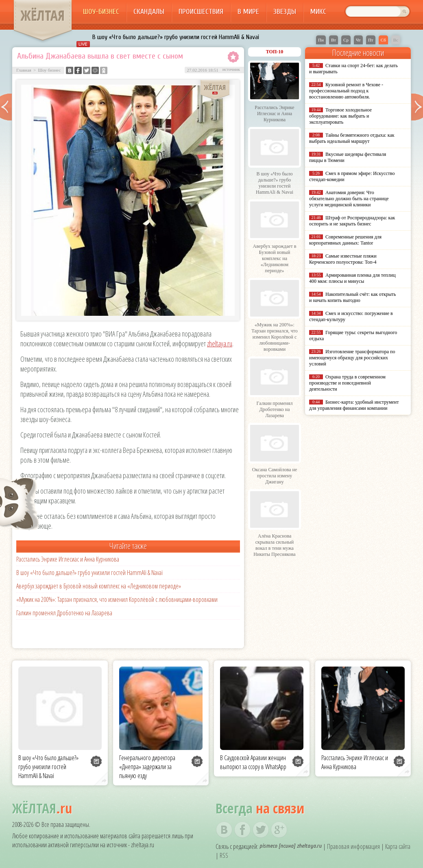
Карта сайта (398, 846)
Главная (24, 70)
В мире (248, 12)
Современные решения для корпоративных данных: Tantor (345, 240)
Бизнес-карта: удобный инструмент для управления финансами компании (354, 405)
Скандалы (149, 12)
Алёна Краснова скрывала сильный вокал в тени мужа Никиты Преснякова (274, 545)
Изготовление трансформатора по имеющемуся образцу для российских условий (352, 358)
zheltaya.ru (220, 343)
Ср (346, 40)
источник (231, 69)
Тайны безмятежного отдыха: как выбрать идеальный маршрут (352, 138)
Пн (321, 40)
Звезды (285, 12)
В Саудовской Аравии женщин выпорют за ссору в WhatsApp (253, 762)
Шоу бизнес (49, 70)
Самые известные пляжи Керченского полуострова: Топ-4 (343, 259)
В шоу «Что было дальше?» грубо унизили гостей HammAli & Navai (176, 37)
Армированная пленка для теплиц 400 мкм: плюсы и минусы (352, 278)
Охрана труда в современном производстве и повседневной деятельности (347, 383)
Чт (358, 40)
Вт (334, 40)
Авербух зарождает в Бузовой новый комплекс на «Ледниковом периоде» (99, 586)
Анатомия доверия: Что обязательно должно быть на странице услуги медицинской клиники (349, 199)
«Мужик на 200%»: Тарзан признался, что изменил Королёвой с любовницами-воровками (117, 599)
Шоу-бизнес (101, 12)
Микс (318, 12)
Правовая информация (353, 846)
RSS (224, 855)
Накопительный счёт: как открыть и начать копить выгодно (353, 297)
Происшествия (201, 12)
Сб (383, 40)
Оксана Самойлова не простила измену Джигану (275, 476)
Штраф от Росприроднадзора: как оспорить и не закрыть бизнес (352, 221)
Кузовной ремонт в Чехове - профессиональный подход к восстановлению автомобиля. (346, 91)
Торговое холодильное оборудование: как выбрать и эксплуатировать (340, 116)
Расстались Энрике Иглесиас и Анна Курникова (68, 559)
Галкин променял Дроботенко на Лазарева (64, 613)
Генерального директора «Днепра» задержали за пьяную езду (147, 767)
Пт (371, 40)
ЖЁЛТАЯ (43, 15)
